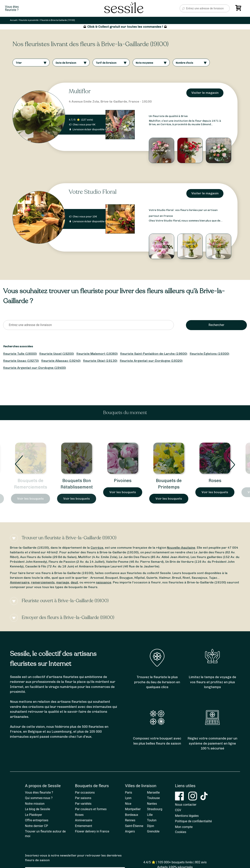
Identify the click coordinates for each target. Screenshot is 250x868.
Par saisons (83, 798)
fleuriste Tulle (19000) (20, 354)
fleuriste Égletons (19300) (209, 354)
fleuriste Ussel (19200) (57, 354)
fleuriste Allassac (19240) (61, 361)
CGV (178, 810)
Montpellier (133, 809)
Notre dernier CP (37, 826)
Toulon (152, 820)
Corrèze (97, 548)
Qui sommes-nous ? (39, 798)
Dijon (151, 826)
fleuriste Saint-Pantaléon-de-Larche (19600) (154, 354)
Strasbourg (155, 809)
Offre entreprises (37, 820)
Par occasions (85, 793)
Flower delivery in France (92, 831)
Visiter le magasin (205, 93)
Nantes (152, 804)
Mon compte (184, 827)
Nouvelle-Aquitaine (181, 548)
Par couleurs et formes (91, 809)
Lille (150, 815)
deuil (74, 582)
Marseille (153, 793)
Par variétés (83, 804)
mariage (63, 582)
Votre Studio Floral (93, 192)
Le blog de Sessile (37, 809)
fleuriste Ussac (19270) (21, 361)
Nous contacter (186, 805)
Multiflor (80, 91)
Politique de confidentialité (193, 821)
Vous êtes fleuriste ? (39, 793)
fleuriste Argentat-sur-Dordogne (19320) (151, 361)
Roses (217, 481)
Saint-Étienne (134, 826)
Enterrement (83, 826)
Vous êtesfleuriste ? (12, 8)
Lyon (128, 798)
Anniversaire (20, 582)
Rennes (130, 820)
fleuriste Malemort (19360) (97, 354)
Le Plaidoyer (33, 815)
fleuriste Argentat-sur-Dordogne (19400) (35, 368)
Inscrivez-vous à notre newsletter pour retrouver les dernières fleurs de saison (73, 858)
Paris (129, 793)
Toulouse (153, 798)
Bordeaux (132, 815)
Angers (130, 831)
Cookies (181, 832)
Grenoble (153, 831)
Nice (128, 804)
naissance (104, 582)
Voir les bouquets (33, 499)
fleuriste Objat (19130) (100, 361)
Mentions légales (187, 816)
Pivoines (125, 481)
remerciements (43, 582)
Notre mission (35, 804)
